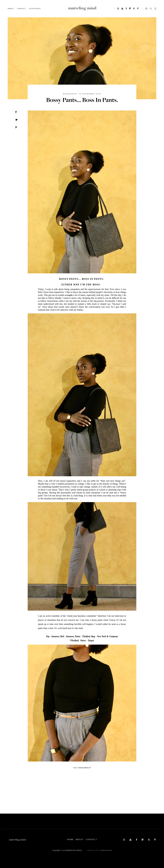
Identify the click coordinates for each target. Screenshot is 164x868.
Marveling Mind (74, 851)
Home (69, 839)
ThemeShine (106, 850)
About (11, 9)
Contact (21, 9)
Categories (35, 9)
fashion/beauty (84, 768)
